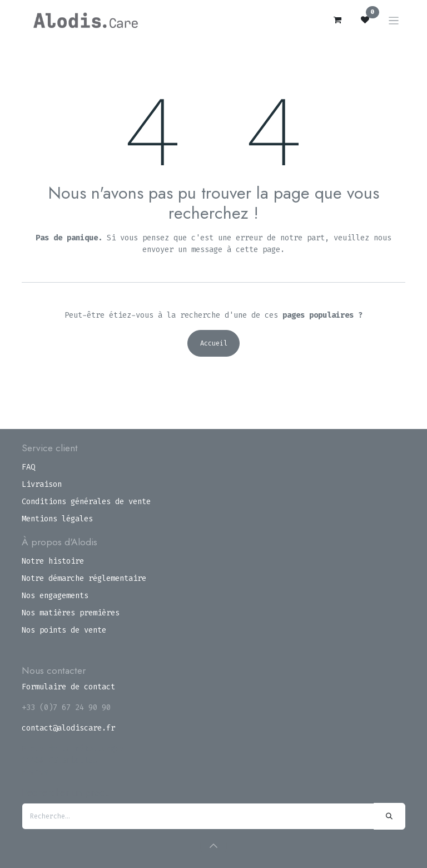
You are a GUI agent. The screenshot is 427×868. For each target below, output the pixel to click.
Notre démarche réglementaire (84, 578)
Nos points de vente (64, 630)
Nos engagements (55, 596)
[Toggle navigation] (394, 20)
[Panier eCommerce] (337, 20)
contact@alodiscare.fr (68, 728)
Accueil (214, 343)
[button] (213, 846)
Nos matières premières (71, 613)
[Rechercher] (389, 816)
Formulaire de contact (68, 687)
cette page (258, 250)
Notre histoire (53, 561)
